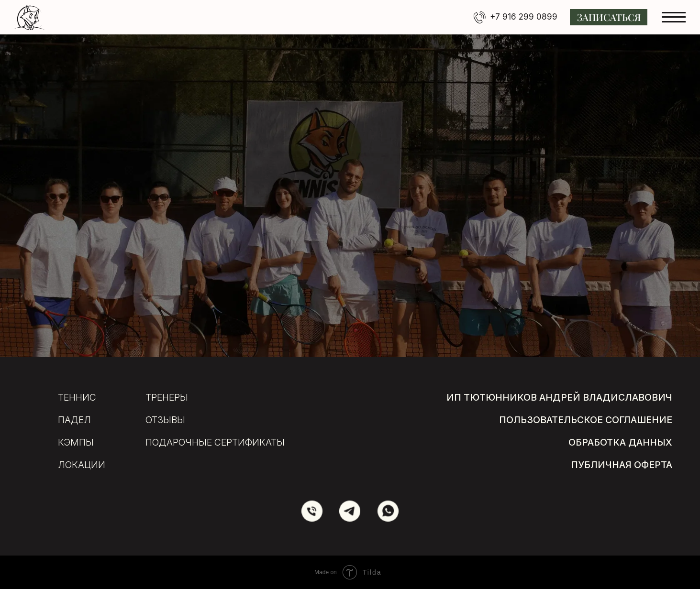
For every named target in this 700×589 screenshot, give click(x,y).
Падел (74, 420)
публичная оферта (622, 465)
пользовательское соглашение (586, 420)
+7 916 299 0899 (524, 17)
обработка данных (620, 442)
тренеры (167, 397)
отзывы (165, 420)
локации (82, 465)
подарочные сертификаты (215, 442)
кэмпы (76, 442)
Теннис (77, 397)
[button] (609, 17)
